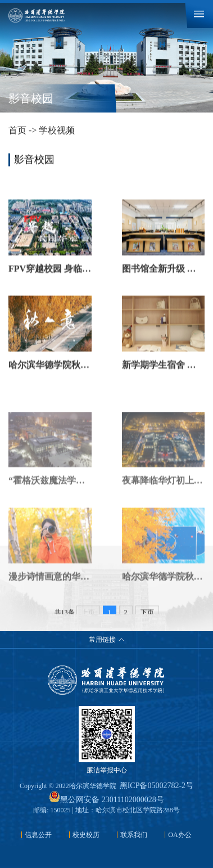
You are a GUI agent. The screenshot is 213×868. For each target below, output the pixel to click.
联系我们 (134, 835)
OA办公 (180, 835)
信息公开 (38, 835)
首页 (17, 130)
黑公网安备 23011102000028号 (106, 800)
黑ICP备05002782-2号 (157, 786)
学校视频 (57, 130)
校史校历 (86, 835)
